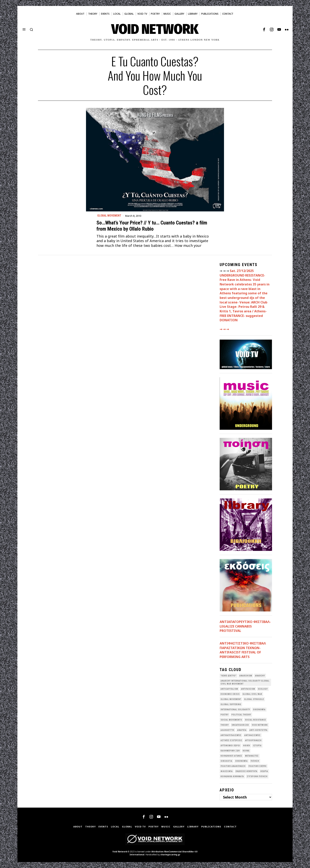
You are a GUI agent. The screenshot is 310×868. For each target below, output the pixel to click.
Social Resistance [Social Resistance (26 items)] (255, 720)
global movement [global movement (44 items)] (231, 699)
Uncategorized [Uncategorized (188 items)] (240, 725)
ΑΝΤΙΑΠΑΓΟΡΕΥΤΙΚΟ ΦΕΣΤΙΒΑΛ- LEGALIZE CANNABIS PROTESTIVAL (245, 626)
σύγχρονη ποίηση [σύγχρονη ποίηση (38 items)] (257, 776)
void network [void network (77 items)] (260, 725)
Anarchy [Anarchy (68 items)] (260, 676)
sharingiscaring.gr (170, 855)
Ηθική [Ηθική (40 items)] (247, 746)
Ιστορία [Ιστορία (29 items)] (257, 746)
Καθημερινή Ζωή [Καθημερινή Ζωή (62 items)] (230, 751)
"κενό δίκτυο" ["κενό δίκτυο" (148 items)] (229, 676)
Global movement (109, 216)
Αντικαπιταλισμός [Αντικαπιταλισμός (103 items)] (231, 735)
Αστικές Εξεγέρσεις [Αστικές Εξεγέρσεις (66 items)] (231, 740)
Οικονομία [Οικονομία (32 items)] (241, 761)
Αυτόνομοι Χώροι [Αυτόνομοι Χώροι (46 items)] (230, 746)
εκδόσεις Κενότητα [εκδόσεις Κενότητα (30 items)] (247, 771)
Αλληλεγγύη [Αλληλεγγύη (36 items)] (227, 730)
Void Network (120, 852)
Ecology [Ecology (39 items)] (263, 689)
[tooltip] (264, 29)
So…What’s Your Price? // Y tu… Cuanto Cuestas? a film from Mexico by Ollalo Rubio (152, 226)
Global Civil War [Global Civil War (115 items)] (252, 694)
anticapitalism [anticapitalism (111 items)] (229, 689)
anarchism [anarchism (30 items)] (246, 676)
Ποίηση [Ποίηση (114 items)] (255, 761)
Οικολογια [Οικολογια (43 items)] (226, 761)
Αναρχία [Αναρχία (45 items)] (242, 730)
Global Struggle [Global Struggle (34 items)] (254, 699)
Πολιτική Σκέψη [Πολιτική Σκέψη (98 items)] (258, 766)
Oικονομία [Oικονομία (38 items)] (259, 710)
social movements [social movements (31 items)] (231, 720)
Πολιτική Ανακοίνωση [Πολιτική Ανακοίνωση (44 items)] (233, 766)
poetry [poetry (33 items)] (225, 715)
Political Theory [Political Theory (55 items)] (241, 715)
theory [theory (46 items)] (225, 725)
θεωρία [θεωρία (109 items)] (264, 771)
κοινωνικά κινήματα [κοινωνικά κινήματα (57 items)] (232, 776)
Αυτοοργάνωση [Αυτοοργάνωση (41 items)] (253, 740)
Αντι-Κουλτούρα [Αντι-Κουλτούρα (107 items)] (258, 730)
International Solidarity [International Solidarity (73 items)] (235, 710)
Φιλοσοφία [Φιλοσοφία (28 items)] (227, 771)
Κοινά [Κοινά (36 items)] (246, 751)
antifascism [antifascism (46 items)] (248, 689)
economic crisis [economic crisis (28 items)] (230, 694)
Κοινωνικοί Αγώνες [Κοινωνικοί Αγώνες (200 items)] (231, 756)
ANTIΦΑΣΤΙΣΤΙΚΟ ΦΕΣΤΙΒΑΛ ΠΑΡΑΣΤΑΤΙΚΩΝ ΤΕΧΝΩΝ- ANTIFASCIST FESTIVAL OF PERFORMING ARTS (243, 650)
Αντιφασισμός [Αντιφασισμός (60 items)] (252, 735)
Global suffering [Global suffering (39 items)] (231, 704)
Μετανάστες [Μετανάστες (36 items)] (252, 756)
